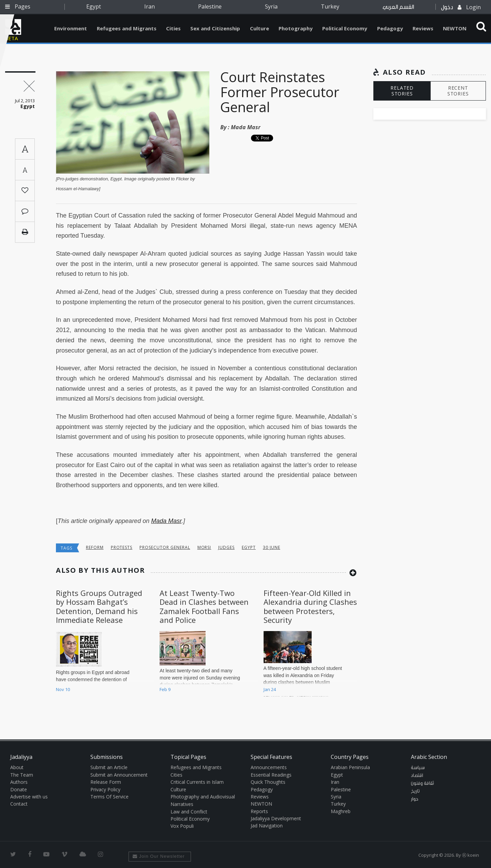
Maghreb (341, 811)
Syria (271, 6)
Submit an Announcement (119, 775)
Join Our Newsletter (159, 856)
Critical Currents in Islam (197, 782)
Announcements (269, 767)
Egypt (94, 6)
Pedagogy (390, 28)
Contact (19, 804)
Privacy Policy (105, 789)
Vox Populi (182, 826)
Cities (173, 28)
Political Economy (345, 28)
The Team (22, 775)
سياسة (418, 768)
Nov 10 (63, 689)
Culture (259, 28)
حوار (415, 799)
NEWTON (455, 28)
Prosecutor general (165, 547)
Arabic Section (429, 757)
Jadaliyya (13, 27)
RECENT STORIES (458, 91)
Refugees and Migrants (127, 28)
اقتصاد (417, 776)
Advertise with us (29, 797)
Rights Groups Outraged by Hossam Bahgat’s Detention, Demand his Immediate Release (99, 606)
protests (122, 547)
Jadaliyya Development (276, 818)
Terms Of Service (109, 797)
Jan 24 (270, 689)
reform (95, 547)
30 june (272, 547)
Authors (19, 782)
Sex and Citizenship (215, 28)
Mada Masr (246, 127)
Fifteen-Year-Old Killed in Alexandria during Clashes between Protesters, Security (310, 606)
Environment (71, 28)
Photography (296, 28)
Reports (259, 811)
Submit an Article (109, 767)
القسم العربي (398, 7)
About (17, 767)
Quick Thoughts (268, 782)
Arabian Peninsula (350, 767)
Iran (150, 6)
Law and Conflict (189, 812)
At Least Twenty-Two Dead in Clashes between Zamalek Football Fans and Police (204, 606)
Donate (19, 789)
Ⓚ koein (471, 855)
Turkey (330, 6)
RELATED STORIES (402, 91)
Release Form (106, 782)
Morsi (204, 547)
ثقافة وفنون (422, 783)
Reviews (423, 28)
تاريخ (415, 791)
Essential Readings (271, 775)
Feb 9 (165, 689)
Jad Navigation (267, 826)
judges (226, 547)
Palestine (210, 6)
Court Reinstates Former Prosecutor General (280, 92)
